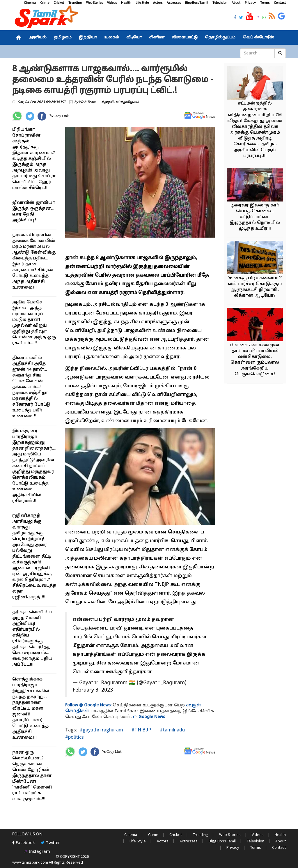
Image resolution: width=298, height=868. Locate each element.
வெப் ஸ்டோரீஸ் (258, 38)
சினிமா (157, 38)
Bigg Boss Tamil (197, 2)
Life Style (142, 2)
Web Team (87, 102)
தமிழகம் (63, 38)
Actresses (174, 2)
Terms (265, 2)
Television (220, 2)
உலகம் (112, 38)
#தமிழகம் (130, 102)
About (236, 2)
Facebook (24, 843)
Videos (112, 2)
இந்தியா (88, 38)
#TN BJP (141, 730)
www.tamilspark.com (30, 862)
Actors (158, 2)
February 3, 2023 (93, 690)
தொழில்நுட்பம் (220, 38)
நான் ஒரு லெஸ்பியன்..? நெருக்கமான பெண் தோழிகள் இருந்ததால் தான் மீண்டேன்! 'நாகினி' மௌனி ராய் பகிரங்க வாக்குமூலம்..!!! (32, 776)
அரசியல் (38, 38)
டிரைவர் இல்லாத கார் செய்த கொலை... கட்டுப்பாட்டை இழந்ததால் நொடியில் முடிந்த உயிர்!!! (255, 217)
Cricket (59, 2)
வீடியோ (134, 38)
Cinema (30, 2)
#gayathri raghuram (101, 730)
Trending (75, 2)
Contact (280, 2)
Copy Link (61, 116)
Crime (45, 2)
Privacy (250, 2)
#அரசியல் (111, 102)
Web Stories (94, 2)
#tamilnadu (172, 730)
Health (126, 2)
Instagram (37, 852)
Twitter (50, 843)
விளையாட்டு (185, 38)
